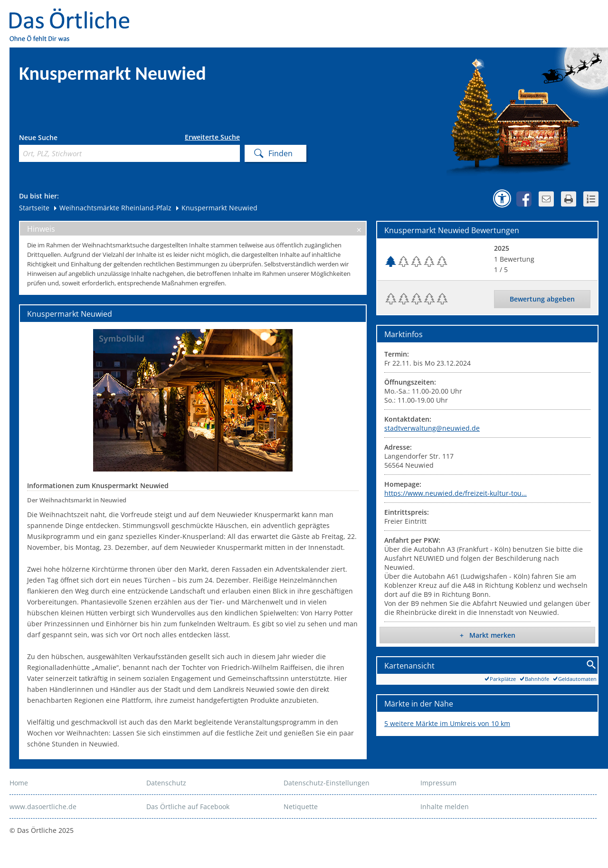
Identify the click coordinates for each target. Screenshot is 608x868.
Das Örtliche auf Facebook (188, 807)
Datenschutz (166, 783)
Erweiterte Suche (212, 137)
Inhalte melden (445, 807)
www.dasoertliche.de (43, 807)
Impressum (438, 783)
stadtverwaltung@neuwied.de (432, 428)
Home (19, 783)
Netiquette (301, 807)
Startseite (34, 208)
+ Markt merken (488, 635)
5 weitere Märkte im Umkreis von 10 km (447, 723)
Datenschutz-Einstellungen (327, 783)
